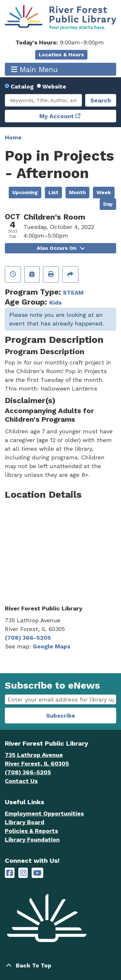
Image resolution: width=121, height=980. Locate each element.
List (53, 192)
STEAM (73, 292)
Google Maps (52, 646)
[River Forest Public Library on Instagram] (23, 873)
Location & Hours (61, 55)
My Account (57, 116)
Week (104, 192)
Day (108, 204)
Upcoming (25, 192)
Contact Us (21, 781)
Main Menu (35, 69)
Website (54, 86)
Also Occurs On (61, 248)
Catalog (22, 86)
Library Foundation (32, 839)
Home (13, 137)
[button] (60, 42)
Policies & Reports (31, 831)
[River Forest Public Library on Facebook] (10, 873)
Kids (55, 302)
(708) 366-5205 (28, 638)
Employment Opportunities (44, 813)
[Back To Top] (60, 965)
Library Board (25, 822)
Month (77, 192)
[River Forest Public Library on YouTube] (37, 873)
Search (101, 100)
